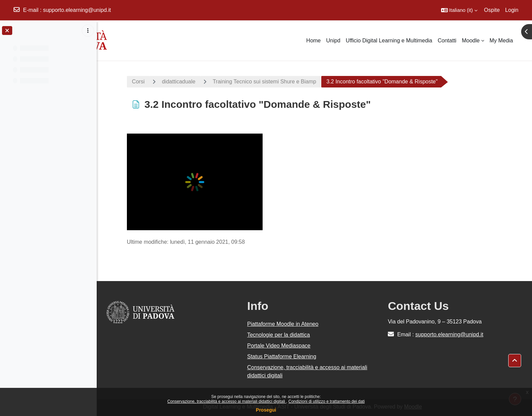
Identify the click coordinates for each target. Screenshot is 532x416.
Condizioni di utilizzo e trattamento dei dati (327, 401)
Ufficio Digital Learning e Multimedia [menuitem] (389, 41)
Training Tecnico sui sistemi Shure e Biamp (267, 82)
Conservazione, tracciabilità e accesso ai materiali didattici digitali (227, 401)
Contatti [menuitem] (447, 41)
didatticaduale (181, 82)
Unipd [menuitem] (333, 41)
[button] (459, 10)
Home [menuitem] (314, 41)
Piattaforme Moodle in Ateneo (285, 324)
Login (512, 10)
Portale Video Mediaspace (281, 346)
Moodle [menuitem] (471, 41)
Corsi (140, 82)
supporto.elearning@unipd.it (77, 10)
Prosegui (266, 410)
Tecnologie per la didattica (281, 335)
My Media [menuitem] (501, 41)
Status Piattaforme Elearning (284, 356)
